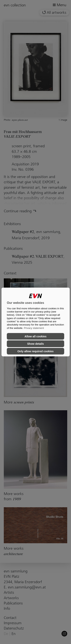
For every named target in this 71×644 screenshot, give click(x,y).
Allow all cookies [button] (36, 336)
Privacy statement (34, 328)
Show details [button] (36, 344)
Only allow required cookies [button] (35, 351)
